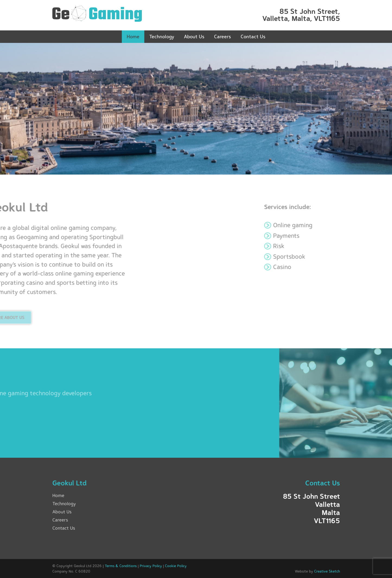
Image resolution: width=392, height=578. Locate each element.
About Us (194, 37)
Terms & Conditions (121, 566)
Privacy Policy (151, 566)
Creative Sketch (327, 571)
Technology (162, 37)
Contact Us (253, 37)
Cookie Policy (176, 566)
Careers (222, 37)
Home (133, 37)
